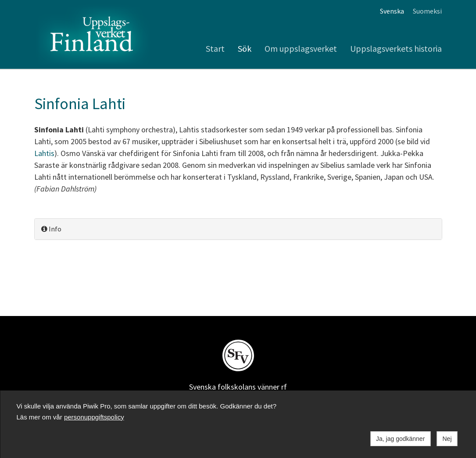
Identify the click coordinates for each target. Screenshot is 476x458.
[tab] (238, 229)
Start (215, 48)
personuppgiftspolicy (94, 417)
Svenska (392, 11)
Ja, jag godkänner (400, 439)
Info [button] (51, 229)
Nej (447, 439)
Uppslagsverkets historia (396, 48)
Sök (245, 48)
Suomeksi (427, 11)
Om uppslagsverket (301, 48)
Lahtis (44, 153)
